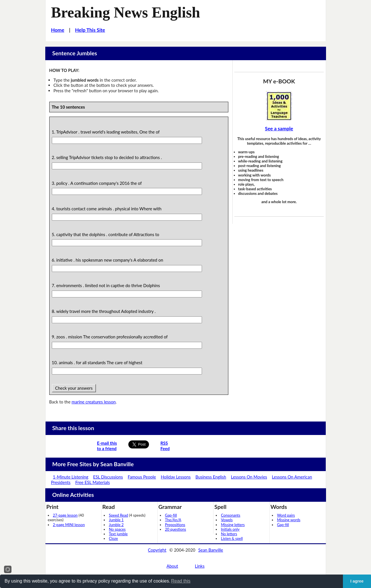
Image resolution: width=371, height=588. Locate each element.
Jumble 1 (116, 520)
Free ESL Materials (93, 482)
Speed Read (118, 515)
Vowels (227, 520)
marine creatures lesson (94, 402)
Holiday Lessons (176, 477)
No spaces (117, 529)
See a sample (279, 129)
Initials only (230, 529)
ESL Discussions (108, 477)
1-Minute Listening (71, 477)
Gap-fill (171, 515)
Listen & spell (232, 538)
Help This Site (90, 30)
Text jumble (118, 534)
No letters (229, 534)
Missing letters (233, 525)
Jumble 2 (116, 525)
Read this (181, 581)
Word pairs (286, 515)
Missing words (289, 520)
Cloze (113, 538)
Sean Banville (211, 550)
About (172, 566)
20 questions (176, 529)
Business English (211, 477)
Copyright (157, 550)
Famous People (142, 477)
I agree (357, 581)
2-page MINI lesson (69, 525)
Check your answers (74, 388)
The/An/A (173, 520)
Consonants (230, 515)
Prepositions (175, 525)
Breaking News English (125, 12)
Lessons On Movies (249, 477)
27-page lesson (65, 515)
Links (200, 566)
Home (58, 30)
